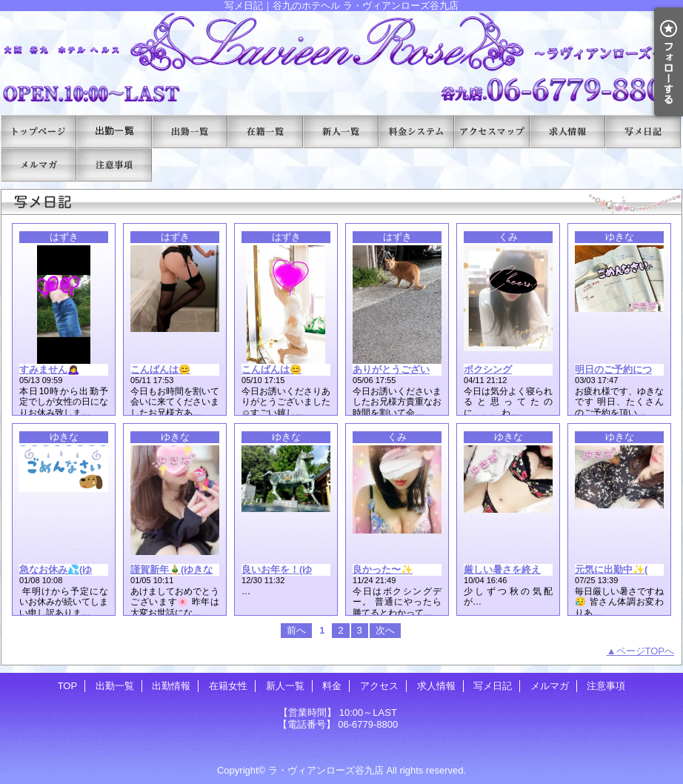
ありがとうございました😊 (412, 369)
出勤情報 (190, 132)
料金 (416, 132)
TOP (39, 132)
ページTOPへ (646, 651)
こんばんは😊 (160, 369)
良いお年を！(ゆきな (286, 569)
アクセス (492, 132)
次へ (385, 630)
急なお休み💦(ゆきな (65, 569)
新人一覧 (341, 132)
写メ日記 (643, 132)
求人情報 (567, 132)
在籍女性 (265, 132)
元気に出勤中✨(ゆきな (626, 569)
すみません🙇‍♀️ (49, 369)
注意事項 (114, 165)
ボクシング (488, 369)
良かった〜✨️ (383, 569)
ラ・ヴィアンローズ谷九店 (326, 770)
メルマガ (39, 165)
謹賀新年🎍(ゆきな (171, 569)
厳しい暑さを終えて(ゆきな (523, 569)
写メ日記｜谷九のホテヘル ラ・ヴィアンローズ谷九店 (341, 57)
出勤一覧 (114, 132)
